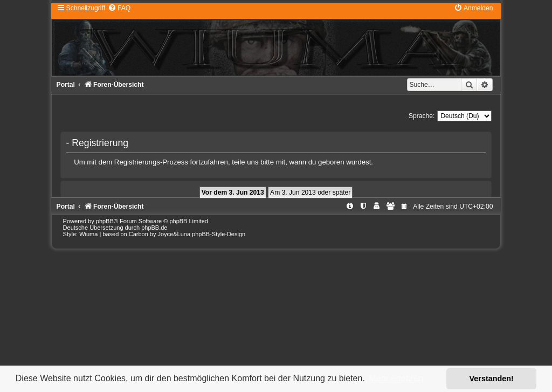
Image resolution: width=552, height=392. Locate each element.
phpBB (105, 221)
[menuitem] (119, 8)
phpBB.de (154, 228)
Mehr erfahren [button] (396, 378)
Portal (66, 85)
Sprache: (422, 116)
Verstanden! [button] (492, 379)
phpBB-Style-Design (219, 234)
